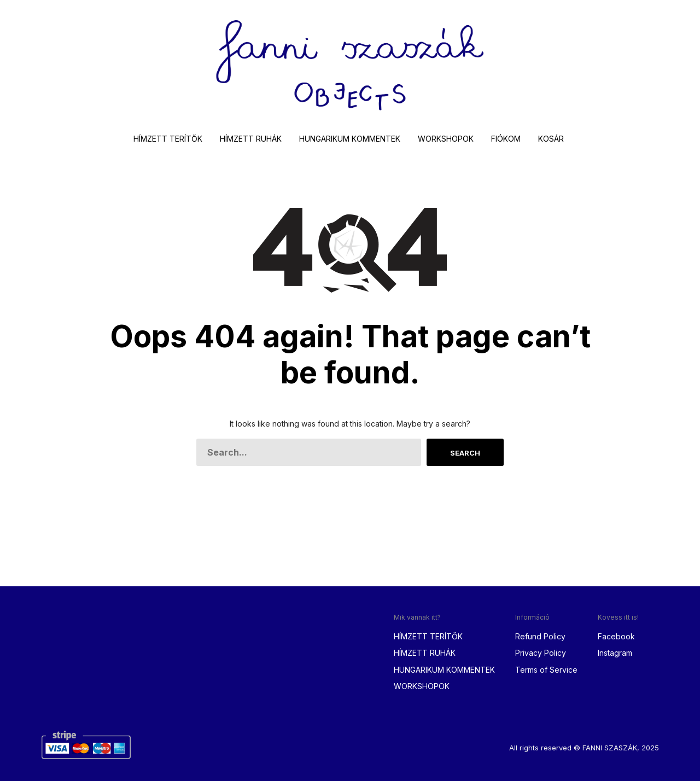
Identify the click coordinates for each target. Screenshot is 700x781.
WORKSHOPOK (446, 139)
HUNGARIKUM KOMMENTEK (350, 139)
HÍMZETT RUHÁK (251, 139)
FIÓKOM (506, 139)
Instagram (615, 653)
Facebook (616, 636)
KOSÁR (551, 139)
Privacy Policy (541, 653)
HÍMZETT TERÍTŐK (168, 139)
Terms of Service (546, 670)
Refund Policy (540, 636)
